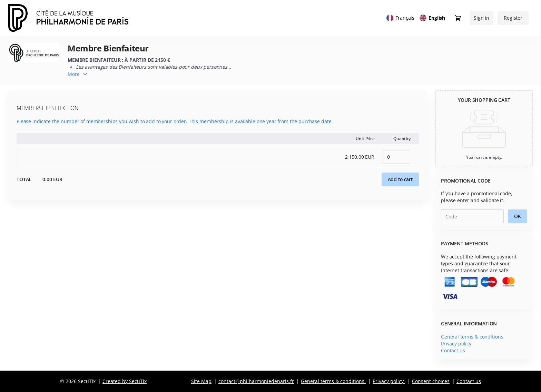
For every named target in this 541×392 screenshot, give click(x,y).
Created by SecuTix (125, 381)
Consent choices (431, 381)
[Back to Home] (77, 18)
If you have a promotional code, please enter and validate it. (477, 197)
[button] (400, 179)
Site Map (201, 381)
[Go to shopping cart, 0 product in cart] (458, 18)
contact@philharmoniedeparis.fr (256, 381)
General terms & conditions (472, 337)
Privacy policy (456, 344)
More (74, 74)
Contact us (453, 350)
